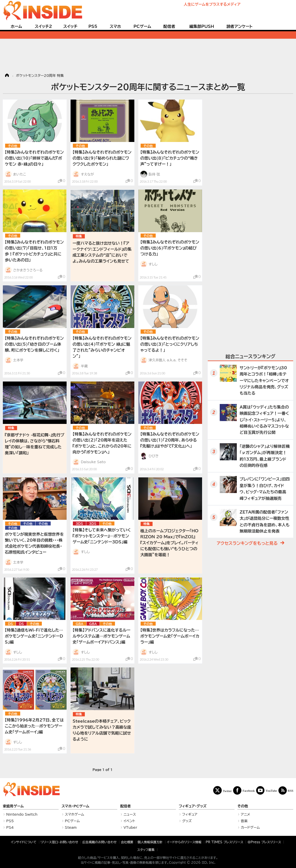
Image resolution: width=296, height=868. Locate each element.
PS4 (10, 827)
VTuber (130, 827)
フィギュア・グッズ (193, 806)
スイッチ (70, 26)
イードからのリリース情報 (184, 842)
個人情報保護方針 (150, 842)
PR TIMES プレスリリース (224, 842)
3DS (79, 524)
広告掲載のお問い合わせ (100, 842)
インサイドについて (24, 842)
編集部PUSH (202, 26)
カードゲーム (250, 827)
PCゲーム (142, 26)
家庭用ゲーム (13, 806)
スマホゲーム (75, 814)
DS (10, 624)
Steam (71, 827)
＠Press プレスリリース (264, 842)
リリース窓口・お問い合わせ (59, 842)
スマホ (115, 26)
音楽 (244, 821)
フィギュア (190, 814)
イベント (129, 821)
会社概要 (127, 842)
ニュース (130, 814)
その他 (13, 146)
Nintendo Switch (22, 814)
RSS (291, 790)
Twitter (227, 791)
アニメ (245, 814)
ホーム (16, 26)
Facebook (249, 790)
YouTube (271, 790)
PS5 (93, 26)
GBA (80, 624)
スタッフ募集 (146, 850)
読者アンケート (240, 26)
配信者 (169, 26)
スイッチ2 (43, 26)
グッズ (187, 821)
